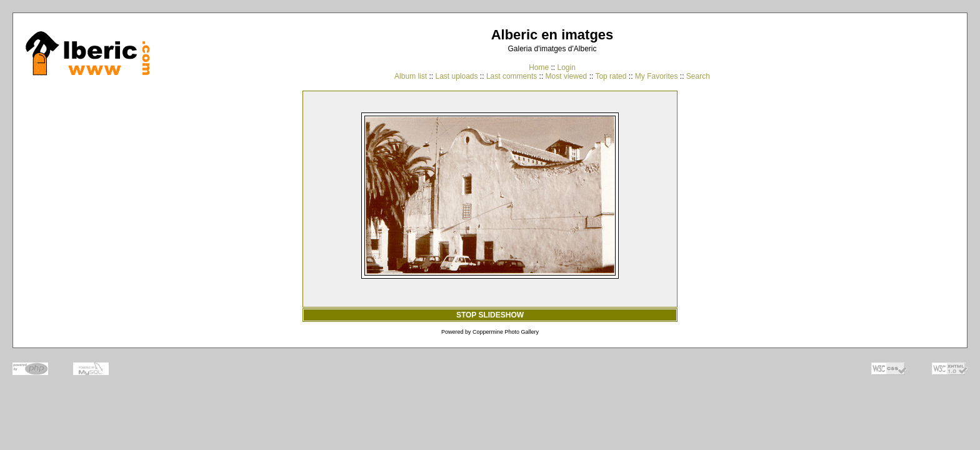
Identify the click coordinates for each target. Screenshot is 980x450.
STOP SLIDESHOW (490, 315)
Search (698, 76)
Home (539, 67)
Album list (411, 76)
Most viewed (567, 76)
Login (566, 67)
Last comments (512, 76)
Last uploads (456, 76)
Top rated (611, 76)
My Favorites (657, 76)
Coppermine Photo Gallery (506, 332)
